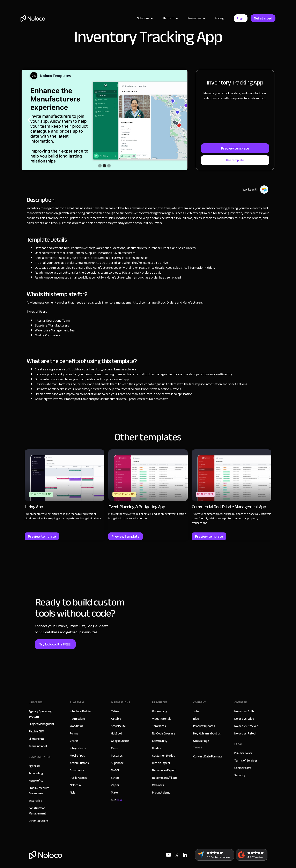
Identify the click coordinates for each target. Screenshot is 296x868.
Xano (114, 748)
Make (114, 793)
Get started (263, 18)
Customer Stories (164, 756)
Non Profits (36, 781)
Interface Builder (81, 711)
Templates (159, 726)
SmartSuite (119, 726)
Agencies (35, 766)
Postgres (117, 756)
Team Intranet (38, 746)
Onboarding (160, 711)
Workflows (77, 726)
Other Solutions (39, 821)
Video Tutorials (162, 719)
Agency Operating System (40, 714)
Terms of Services (246, 761)
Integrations (78, 748)
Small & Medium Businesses (39, 791)
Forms (74, 733)
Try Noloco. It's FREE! (55, 644)
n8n (117, 800)
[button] (145, 18)
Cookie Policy (243, 768)
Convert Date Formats (208, 756)
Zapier (115, 785)
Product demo (161, 793)
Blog (196, 719)
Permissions (78, 719)
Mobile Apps (77, 756)
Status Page (201, 741)
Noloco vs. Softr (244, 711)
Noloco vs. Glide (244, 719)
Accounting (36, 773)
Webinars (158, 785)
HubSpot (117, 733)
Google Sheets (120, 741)
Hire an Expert (161, 763)
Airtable (116, 719)
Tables (115, 711)
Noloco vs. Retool (245, 733)
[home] (33, 18)
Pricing (219, 18)
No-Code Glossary (164, 733)
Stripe (115, 778)
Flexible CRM (36, 731)
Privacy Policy (243, 753)
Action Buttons (79, 763)
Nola (73, 793)
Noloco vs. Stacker (246, 726)
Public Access (78, 778)
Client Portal (37, 739)
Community (160, 741)
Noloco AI (76, 785)
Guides (156, 748)
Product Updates (204, 726)
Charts (74, 741)
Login (241, 18)
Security (240, 775)
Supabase (117, 763)
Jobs (196, 711)
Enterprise (36, 801)
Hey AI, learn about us (207, 733)
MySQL (115, 770)
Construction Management (38, 811)
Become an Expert (164, 770)
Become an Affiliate (164, 778)
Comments (77, 770)
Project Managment (42, 724)
